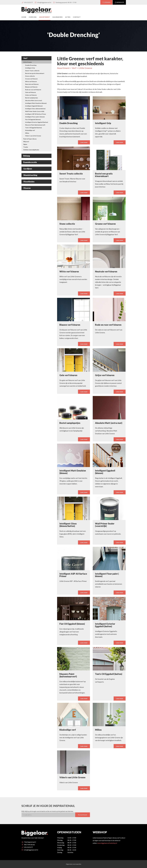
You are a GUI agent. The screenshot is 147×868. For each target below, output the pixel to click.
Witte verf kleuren (31, 81)
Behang (27, 156)
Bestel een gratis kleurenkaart (35, 73)
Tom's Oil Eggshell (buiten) (34, 128)
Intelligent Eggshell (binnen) (34, 106)
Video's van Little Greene (33, 136)
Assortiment (44, 17)
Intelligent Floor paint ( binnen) (35, 117)
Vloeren (27, 188)
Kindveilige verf (30, 130)
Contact (77, 17)
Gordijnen (28, 169)
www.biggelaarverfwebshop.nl (107, 843)
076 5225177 (27, 2)
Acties (68, 17)
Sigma (25, 144)
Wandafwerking (30, 175)
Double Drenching (31, 65)
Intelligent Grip (30, 68)
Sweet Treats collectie (32, 71)
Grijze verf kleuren (31, 95)
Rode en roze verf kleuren (33, 90)
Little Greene (28, 62)
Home (24, 17)
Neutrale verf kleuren (32, 84)
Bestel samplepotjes (32, 98)
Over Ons (33, 17)
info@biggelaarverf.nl (43, 2)
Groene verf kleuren (31, 79)
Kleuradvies (58, 17)
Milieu (27, 133)
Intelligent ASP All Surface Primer (36, 114)
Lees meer (120, 755)
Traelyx (26, 147)
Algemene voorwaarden (74, 864)
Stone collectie (30, 76)
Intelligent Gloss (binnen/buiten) (35, 109)
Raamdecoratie (30, 162)
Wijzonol (26, 142)
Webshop (119, 2)
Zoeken (106, 2)
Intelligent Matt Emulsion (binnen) (36, 103)
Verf (25, 58)
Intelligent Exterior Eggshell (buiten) (37, 122)
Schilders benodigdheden (31, 150)
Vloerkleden (29, 182)
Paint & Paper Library (30, 139)
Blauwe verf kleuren (31, 87)
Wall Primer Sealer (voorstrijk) (35, 111)
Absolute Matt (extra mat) (34, 100)
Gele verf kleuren (31, 92)
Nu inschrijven (83, 823)
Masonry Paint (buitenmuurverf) (35, 125)
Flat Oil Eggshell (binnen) (33, 119)
